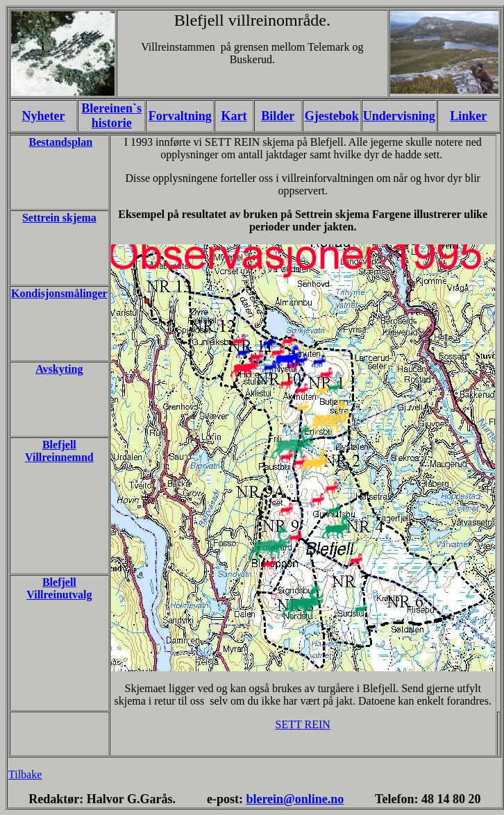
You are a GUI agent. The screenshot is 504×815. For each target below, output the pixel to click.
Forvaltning (180, 116)
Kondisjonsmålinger (59, 293)
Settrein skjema (59, 218)
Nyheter (43, 116)
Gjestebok (332, 116)
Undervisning (399, 116)
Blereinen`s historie (111, 116)
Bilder (278, 116)
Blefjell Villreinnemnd (59, 451)
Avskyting (59, 369)
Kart (234, 116)
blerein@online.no (295, 799)
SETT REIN (303, 724)
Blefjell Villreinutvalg (59, 588)
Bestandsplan (61, 142)
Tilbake (25, 774)
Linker (468, 116)
